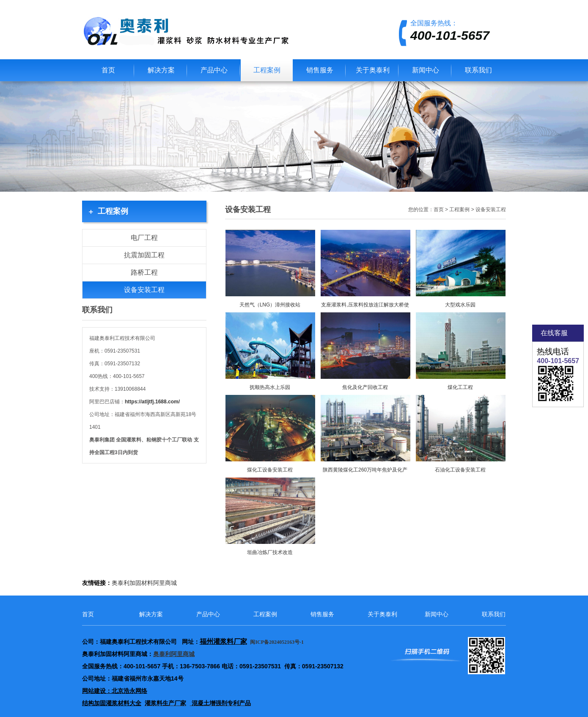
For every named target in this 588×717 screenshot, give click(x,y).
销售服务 (320, 70)
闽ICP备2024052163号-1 (278, 642)
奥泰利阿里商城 (174, 654)
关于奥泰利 (373, 70)
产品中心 (214, 70)
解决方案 (161, 70)
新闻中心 (426, 70)
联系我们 (478, 70)
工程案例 (267, 70)
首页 (108, 70)
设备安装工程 (144, 290)
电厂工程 (144, 238)
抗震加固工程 (144, 255)
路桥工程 (144, 272)
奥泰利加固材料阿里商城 (144, 583)
